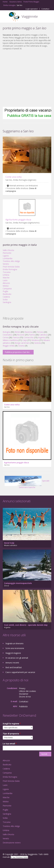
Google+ (9, 863)
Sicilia (5, 299)
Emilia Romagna (10, 269)
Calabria (6, 297)
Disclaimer (24, 694)
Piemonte (7, 253)
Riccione (21, 335)
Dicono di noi (25, 697)
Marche (6, 278)
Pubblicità (23, 706)
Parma (32, 335)
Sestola (38, 343)
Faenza (16, 337)
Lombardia (8, 258)
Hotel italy (9, 543)
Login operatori (32, 9)
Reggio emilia (9, 346)
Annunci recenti (12, 663)
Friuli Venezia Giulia (11, 267)
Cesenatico (8, 335)
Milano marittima (10, 340)
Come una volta (13, 177)
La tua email (10, 744)
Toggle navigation (5, 17)
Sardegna (7, 302)
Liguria (6, 256)
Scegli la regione (12, 724)
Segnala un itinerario (14, 643)
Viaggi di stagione (13, 653)
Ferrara (40, 332)
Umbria (6, 275)
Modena (35, 340)
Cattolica (43, 335)
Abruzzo (6, 283)
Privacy (22, 688)
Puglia (5, 291)
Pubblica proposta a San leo (17, 352)
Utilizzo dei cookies (27, 691)
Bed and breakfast (14, 667)
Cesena (21, 346)
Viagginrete (30, 16)
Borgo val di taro (22, 343)
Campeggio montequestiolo (18, 583)
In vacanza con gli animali (17, 658)
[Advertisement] (26, 78)
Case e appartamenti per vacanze (20, 672)
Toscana (7, 272)
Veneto (6, 264)
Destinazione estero (12, 843)
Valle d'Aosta (8, 250)
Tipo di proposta (12, 734)
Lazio (5, 280)
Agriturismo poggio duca (18, 220)
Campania (7, 289)
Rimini (17, 332)
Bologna (6, 332)
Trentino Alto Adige (11, 261)
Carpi (25, 340)
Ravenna (28, 332)
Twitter (16, 863)
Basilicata (7, 294)
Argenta (42, 337)
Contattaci (45, 9)
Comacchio (29, 337)
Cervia (5, 337)
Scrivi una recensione (15, 648)
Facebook (3, 863)
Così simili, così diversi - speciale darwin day (26, 625)
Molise (6, 286)
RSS (23, 863)
